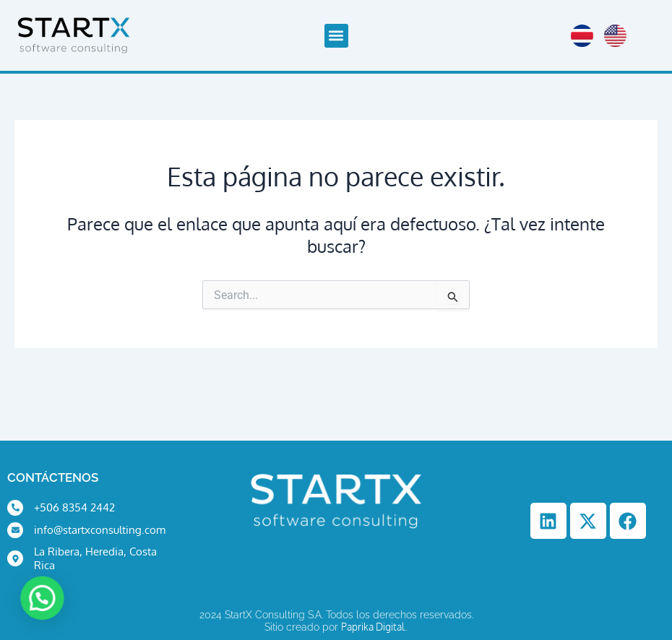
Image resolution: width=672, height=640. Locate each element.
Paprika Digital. (374, 627)
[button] (336, 36)
